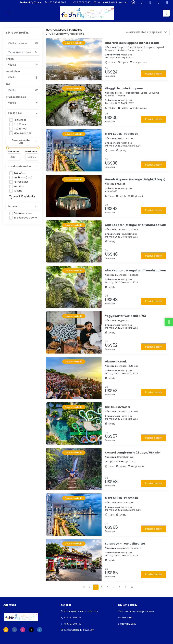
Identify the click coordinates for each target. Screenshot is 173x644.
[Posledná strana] (132, 587)
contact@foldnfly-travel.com (112, 2)
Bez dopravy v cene (25, 218)
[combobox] (23, 65)
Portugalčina (21, 182)
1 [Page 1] (96, 587)
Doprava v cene (23, 213)
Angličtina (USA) (23, 178)
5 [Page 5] (120, 587)
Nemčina (19, 186)
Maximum (31, 152)
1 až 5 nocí (20, 120)
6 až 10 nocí (21, 124)
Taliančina (20, 173)
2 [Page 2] (102, 587)
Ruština (18, 191)
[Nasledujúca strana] (126, 587)
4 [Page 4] (114, 587)
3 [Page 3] (108, 587)
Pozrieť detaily (153, 74)
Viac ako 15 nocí (23, 133)
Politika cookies (125, 618)
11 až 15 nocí (20, 129)
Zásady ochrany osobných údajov (136, 611)
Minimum (13, 152)
